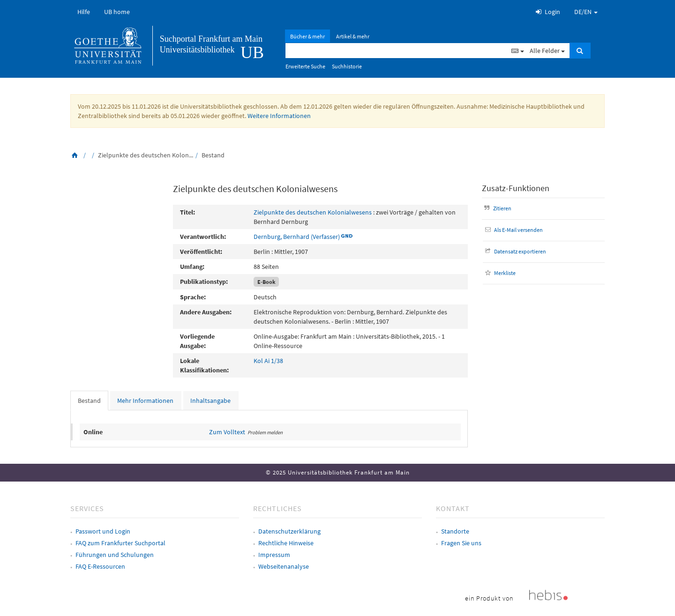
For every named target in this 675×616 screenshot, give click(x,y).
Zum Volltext (227, 432)
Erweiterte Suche (305, 66)
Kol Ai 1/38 (268, 361)
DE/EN (586, 12)
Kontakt (453, 508)
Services (87, 508)
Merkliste (499, 273)
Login (547, 12)
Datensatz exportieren (515, 251)
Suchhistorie (347, 66)
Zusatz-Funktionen (516, 188)
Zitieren (497, 208)
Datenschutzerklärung (289, 531)
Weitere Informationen (279, 116)
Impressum (274, 555)
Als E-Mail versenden (513, 230)
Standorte (455, 531)
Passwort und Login (103, 531)
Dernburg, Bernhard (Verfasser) (297, 237)
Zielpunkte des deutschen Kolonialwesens (313, 212)
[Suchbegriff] (397, 51)
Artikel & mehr (353, 36)
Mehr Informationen (145, 401)
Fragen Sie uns (461, 543)
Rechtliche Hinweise (286, 543)
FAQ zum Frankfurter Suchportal (120, 543)
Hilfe (84, 12)
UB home (117, 12)
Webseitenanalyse (284, 566)
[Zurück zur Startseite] (75, 155)
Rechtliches (277, 508)
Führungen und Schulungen (115, 555)
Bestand (89, 401)
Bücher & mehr (307, 36)
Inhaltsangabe (210, 401)
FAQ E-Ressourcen (100, 566)
